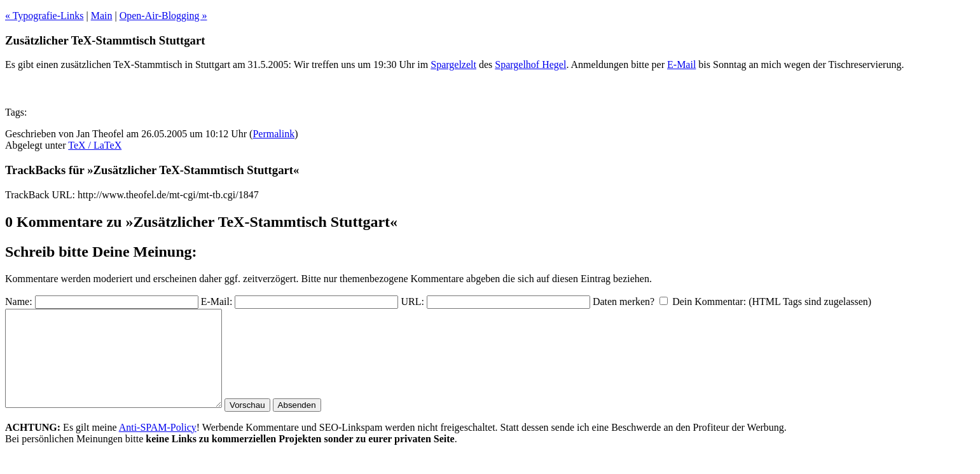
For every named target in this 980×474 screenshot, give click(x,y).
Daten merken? (624, 301)
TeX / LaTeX (95, 145)
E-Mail (681, 64)
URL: (412, 301)
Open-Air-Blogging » (163, 16)
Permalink (273, 134)
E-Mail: (217, 301)
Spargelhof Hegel (530, 64)
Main (102, 16)
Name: (19, 301)
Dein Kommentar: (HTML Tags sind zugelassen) (772, 301)
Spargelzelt (453, 64)
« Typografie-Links (44, 16)
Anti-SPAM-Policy (158, 446)
